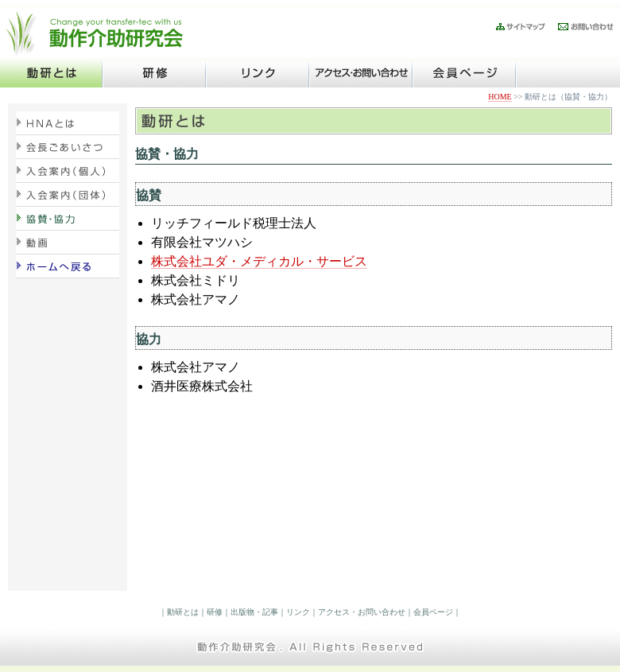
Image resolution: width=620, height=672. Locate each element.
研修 (215, 612)
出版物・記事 (254, 612)
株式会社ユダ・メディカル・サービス (259, 261)
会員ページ (433, 612)
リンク (298, 612)
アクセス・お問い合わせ (362, 612)
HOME (500, 97)
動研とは (183, 612)
